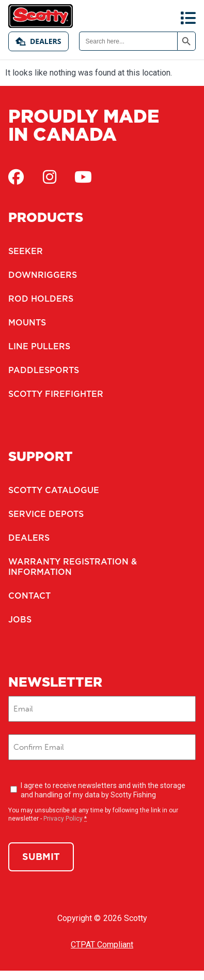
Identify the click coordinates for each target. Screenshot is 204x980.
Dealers (38, 41)
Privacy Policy (63, 819)
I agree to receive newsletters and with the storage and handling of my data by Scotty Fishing (103, 790)
